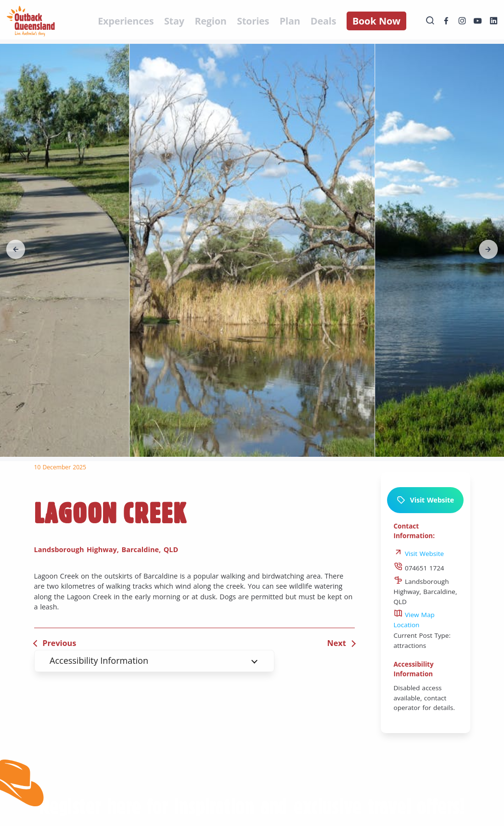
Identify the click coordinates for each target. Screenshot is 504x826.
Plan (290, 21)
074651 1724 (419, 568)
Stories (253, 21)
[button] (25, 249)
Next (337, 643)
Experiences (126, 21)
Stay (174, 21)
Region (210, 21)
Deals (323, 21)
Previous (59, 643)
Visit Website (425, 500)
